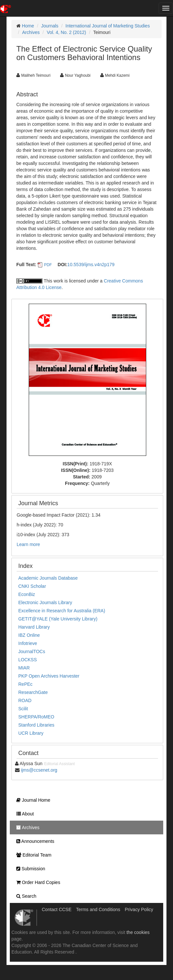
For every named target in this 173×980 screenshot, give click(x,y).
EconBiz (27, 594)
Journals (50, 26)
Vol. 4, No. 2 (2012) (66, 32)
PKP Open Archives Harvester (49, 676)
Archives (31, 32)
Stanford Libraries (36, 725)
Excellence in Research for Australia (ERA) (62, 611)
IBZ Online (29, 635)
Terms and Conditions (98, 909)
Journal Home (32, 800)
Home (28, 26)
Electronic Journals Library (45, 602)
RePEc (25, 684)
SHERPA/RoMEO (36, 717)
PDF (48, 265)
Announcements (34, 841)
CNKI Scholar (32, 586)
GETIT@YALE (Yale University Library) (58, 619)
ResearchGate (33, 692)
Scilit (23, 709)
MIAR (24, 668)
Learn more (28, 544)
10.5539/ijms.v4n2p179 (91, 265)
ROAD (25, 700)
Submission (29, 869)
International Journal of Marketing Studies (108, 26)
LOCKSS (28, 660)
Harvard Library (34, 627)
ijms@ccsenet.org (39, 770)
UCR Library (31, 733)
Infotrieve (28, 643)
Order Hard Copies (37, 882)
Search (25, 896)
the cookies (138, 932)
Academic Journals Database (48, 578)
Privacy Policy (139, 909)
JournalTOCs (32, 651)
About (24, 814)
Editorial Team (32, 855)
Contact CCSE (57, 909)
